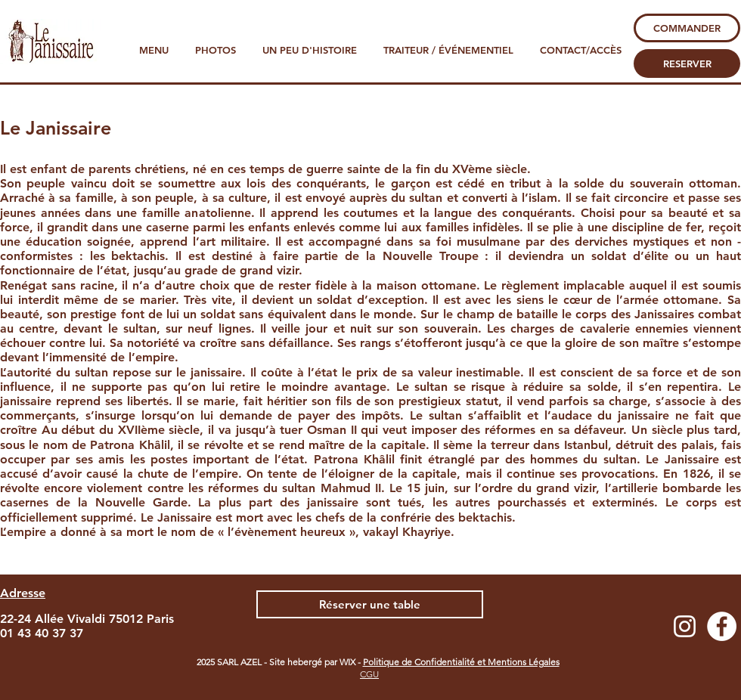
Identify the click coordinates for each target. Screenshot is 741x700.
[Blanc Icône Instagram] (685, 626)
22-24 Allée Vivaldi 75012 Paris (87, 619)
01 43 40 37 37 (42, 633)
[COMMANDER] (687, 28)
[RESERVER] (687, 63)
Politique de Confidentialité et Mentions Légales (461, 662)
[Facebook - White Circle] (722, 626)
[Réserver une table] (370, 604)
